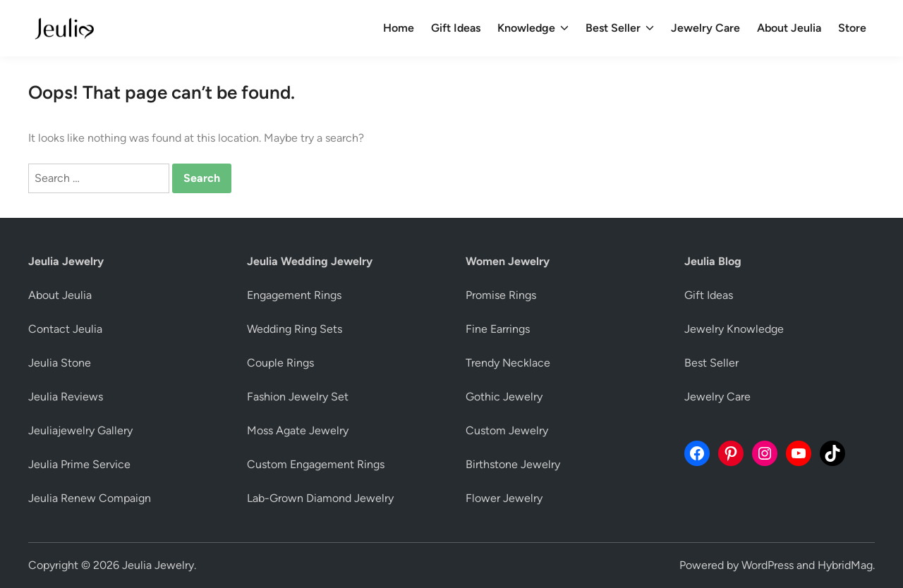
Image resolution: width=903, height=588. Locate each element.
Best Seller (620, 28)
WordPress (768, 565)
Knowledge (533, 28)
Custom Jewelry (507, 430)
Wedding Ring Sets (295, 329)
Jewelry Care (705, 28)
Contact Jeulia (65, 329)
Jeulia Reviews (66, 397)
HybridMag (845, 565)
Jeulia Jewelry (158, 565)
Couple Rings (280, 363)
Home (399, 28)
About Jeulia (789, 28)
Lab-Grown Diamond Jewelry (320, 498)
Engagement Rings (294, 295)
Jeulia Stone (60, 363)
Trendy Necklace (508, 363)
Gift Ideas (456, 28)
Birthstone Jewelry (513, 464)
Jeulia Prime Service (79, 464)
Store (852, 28)
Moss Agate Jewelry (298, 430)
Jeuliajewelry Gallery (80, 430)
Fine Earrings (498, 329)
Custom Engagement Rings (316, 464)
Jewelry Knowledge (734, 329)
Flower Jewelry (504, 498)
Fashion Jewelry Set (298, 397)
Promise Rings (501, 295)
